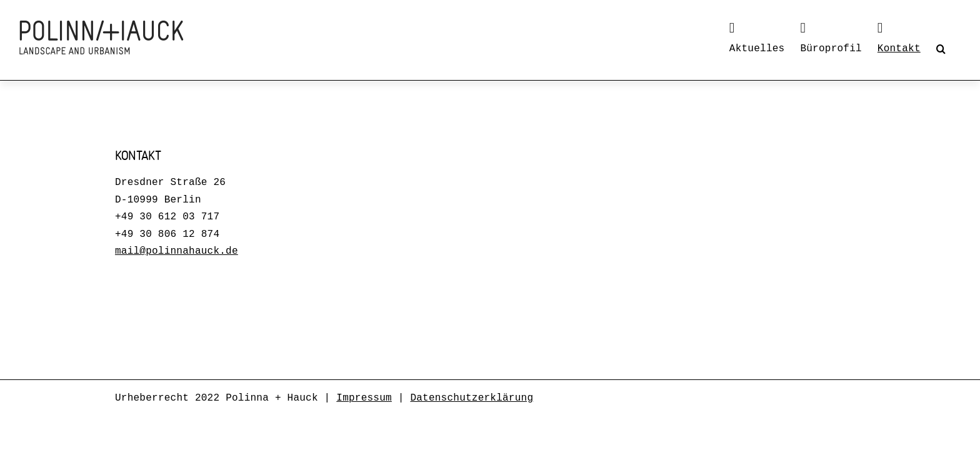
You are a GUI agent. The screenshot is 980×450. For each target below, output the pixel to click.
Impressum (364, 398)
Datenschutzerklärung (472, 398)
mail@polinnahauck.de (177, 251)
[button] (957, 49)
